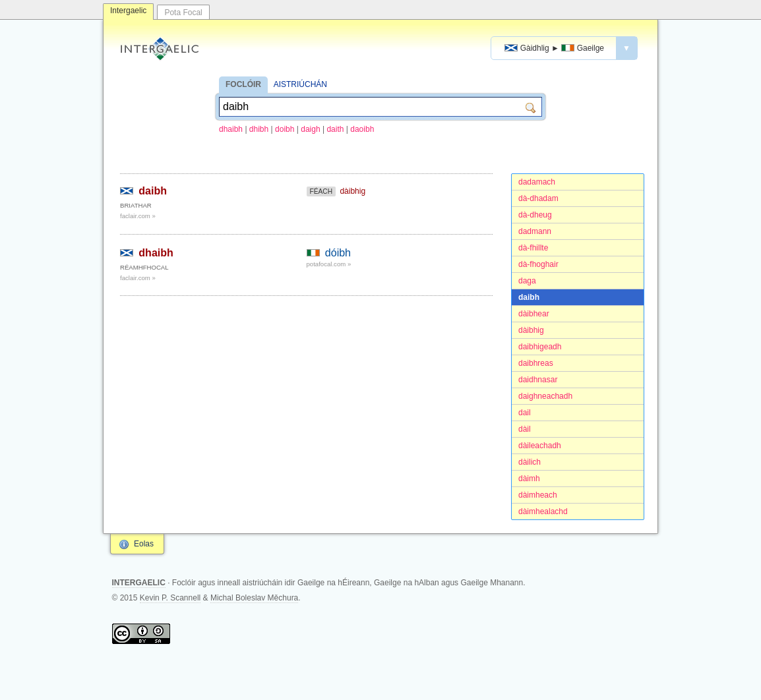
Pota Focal (183, 13)
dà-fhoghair (538, 264)
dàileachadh (540, 446)
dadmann (535, 231)
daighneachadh (545, 396)
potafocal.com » (329, 264)
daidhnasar (538, 380)
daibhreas (536, 363)
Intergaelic (128, 11)
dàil (525, 429)
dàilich (530, 462)
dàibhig (531, 330)
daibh (529, 297)
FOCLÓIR (243, 84)
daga (527, 281)
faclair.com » (138, 216)
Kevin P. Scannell (170, 598)
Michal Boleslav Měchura (254, 598)
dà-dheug (535, 215)
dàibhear (534, 314)
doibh (285, 129)
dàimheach (538, 495)
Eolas (144, 544)
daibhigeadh (540, 347)
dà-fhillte (533, 248)
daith (335, 129)
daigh (310, 129)
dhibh (259, 129)
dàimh (529, 479)
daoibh (362, 129)
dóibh (338, 253)
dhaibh (231, 129)
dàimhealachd (543, 511)
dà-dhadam (538, 198)
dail (525, 413)
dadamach (537, 182)
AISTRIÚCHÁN (300, 84)
